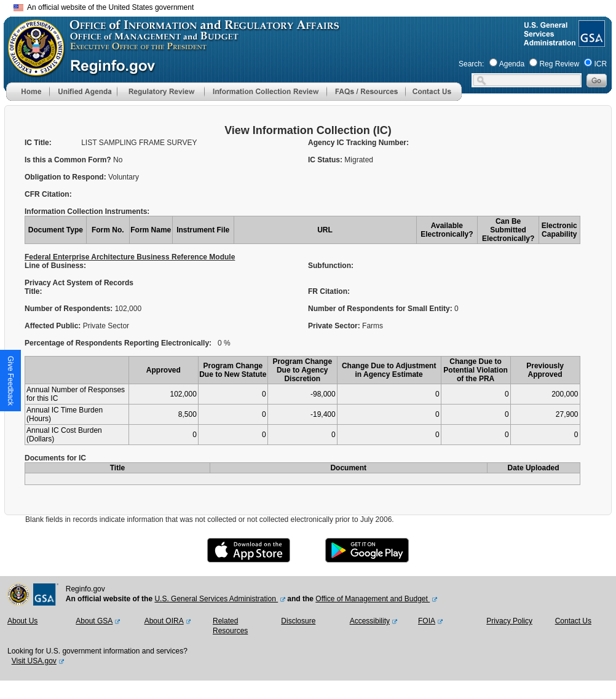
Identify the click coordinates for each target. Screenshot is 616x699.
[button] (83, 92)
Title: (34, 291)
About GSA (94, 621)
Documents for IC (55, 458)
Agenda (512, 64)
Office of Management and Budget (373, 599)
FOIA (427, 621)
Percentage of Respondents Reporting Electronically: (118, 343)
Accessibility (370, 621)
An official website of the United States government (104, 7)
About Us (22, 621)
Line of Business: (55, 266)
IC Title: (38, 143)
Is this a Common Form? (69, 160)
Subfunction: (331, 266)
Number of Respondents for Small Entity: (381, 309)
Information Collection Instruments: (87, 211)
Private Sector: (335, 326)
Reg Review (559, 64)
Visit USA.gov (34, 661)
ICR (600, 64)
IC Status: (326, 160)
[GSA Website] (590, 42)
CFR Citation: (48, 194)
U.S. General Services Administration (216, 599)
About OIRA (164, 621)
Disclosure (298, 621)
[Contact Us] (433, 98)
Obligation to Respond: (66, 177)
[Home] (28, 98)
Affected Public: (54, 326)
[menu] (83, 92)
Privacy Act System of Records (79, 283)
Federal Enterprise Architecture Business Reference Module (130, 257)
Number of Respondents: (70, 309)
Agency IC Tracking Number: (358, 143)
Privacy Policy (509, 621)
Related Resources (230, 626)
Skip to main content (315, 6)
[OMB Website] (32, 71)
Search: (471, 64)
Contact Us (573, 621)
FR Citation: (330, 291)
